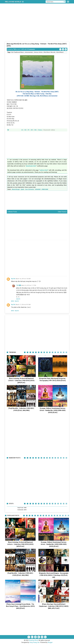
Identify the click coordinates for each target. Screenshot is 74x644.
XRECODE (45, 189)
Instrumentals (29, 52)
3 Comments (31, 49)
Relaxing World (33, 640)
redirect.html (44, 170)
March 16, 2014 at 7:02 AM (23, 279)
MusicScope (16, 189)
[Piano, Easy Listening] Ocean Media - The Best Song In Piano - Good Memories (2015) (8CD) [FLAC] (20, 606)
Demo (40, 130)
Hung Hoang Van (34, 642)
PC (29, 130)
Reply (13, 301)
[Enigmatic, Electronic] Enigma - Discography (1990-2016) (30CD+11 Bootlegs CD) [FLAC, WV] (54, 575)
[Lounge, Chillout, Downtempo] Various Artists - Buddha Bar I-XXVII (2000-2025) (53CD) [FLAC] (53, 410)
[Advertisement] (37, 28)
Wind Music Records (49, 52)
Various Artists (38, 52)
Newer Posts (12, 212)
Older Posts (62, 212)
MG (35, 130)
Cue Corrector (30, 189)
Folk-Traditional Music (17, 52)
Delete (17, 301)
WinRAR (38, 189)
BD (32, 130)
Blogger (50, 642)
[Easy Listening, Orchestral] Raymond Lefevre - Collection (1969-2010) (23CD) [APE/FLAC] (21, 381)
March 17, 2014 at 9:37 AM (23, 305)
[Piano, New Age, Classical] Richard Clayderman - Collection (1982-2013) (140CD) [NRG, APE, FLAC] (54, 606)
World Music (60, 52)
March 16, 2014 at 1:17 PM (28, 285)
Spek (22, 189)
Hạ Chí (13, 279)
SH (25, 130)
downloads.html (31, 166)
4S (22, 130)
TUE (15, 49)
